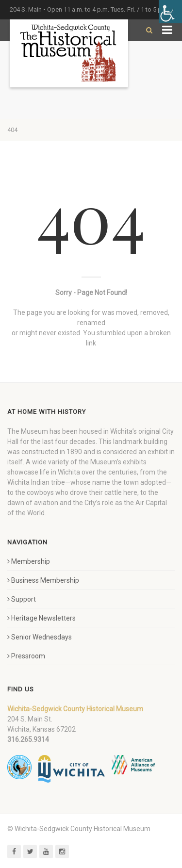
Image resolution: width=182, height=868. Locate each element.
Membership (29, 561)
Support (22, 599)
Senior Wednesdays (40, 637)
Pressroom (26, 656)
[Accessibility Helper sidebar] (170, 12)
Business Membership (43, 580)
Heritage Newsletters (41, 618)
